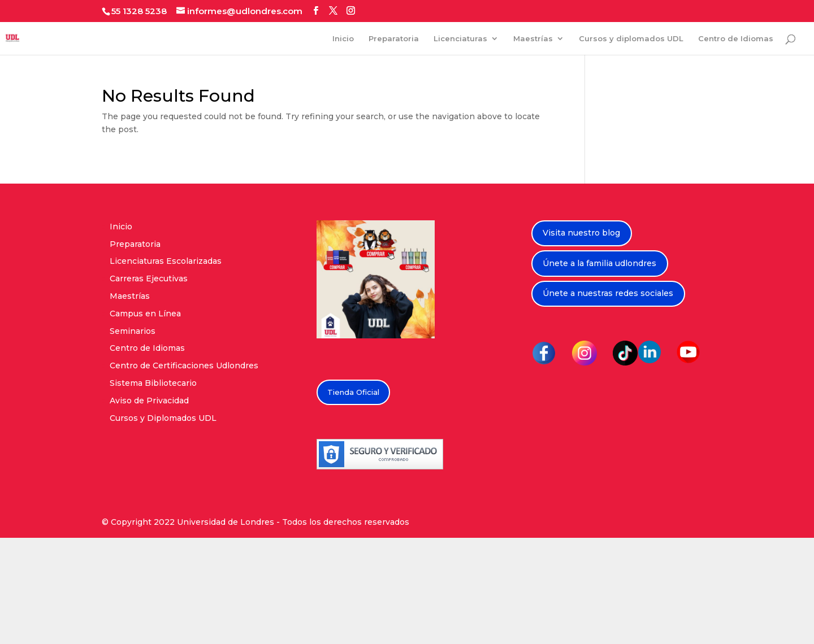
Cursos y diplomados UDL (631, 39)
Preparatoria (394, 39)
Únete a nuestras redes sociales (608, 293)
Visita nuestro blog (581, 233)
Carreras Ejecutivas (149, 279)
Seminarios (133, 331)
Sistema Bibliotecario (153, 383)
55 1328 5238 (139, 11)
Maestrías (533, 39)
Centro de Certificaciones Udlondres (184, 365)
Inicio (343, 39)
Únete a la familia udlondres (599, 263)
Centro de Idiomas (736, 39)
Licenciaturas (460, 39)
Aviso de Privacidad (149, 401)
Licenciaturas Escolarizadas (166, 261)
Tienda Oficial (353, 392)
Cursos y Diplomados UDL (163, 418)
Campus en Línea (145, 314)
